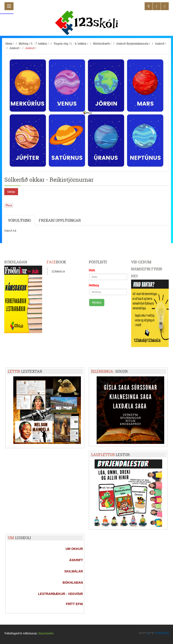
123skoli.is (58, 271)
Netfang (94, 285)
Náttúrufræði (101, 44)
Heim (9, 44)
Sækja (11, 192)
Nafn (92, 270)
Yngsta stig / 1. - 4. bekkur (70, 44)
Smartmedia (46, 633)
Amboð (160, 44)
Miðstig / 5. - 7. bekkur (33, 44)
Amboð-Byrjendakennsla (132, 44)
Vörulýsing (19, 220)
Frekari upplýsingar (60, 220)
